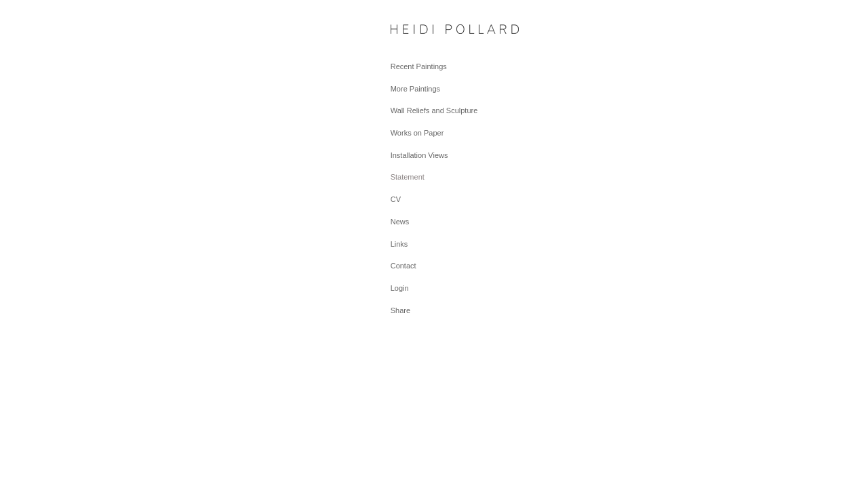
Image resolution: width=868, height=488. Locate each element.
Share (400, 310)
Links (399, 244)
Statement (408, 177)
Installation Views (419, 155)
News (400, 222)
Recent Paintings (419, 66)
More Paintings (415, 89)
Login (400, 288)
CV (396, 199)
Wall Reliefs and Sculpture (434, 110)
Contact (403, 266)
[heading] (425, 30)
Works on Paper (417, 133)
